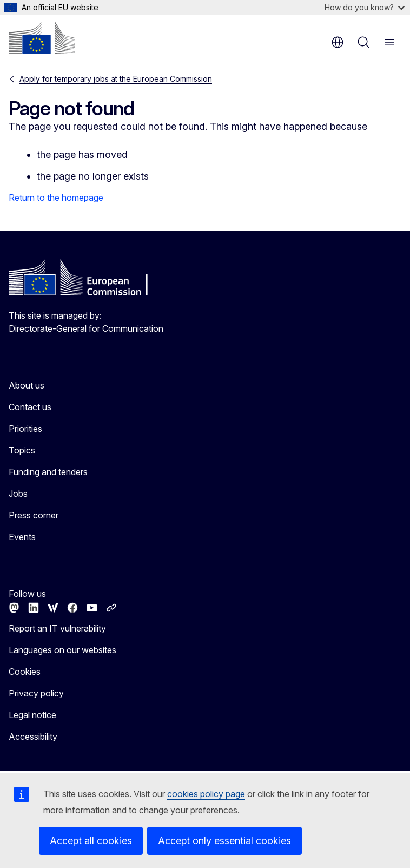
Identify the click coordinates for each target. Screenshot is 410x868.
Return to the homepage (56, 198)
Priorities (25, 429)
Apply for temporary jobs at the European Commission (116, 79)
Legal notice (32, 715)
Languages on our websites (62, 650)
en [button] (338, 42)
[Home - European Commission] (42, 38)
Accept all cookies (91, 841)
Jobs (18, 494)
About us (27, 385)
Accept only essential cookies (224, 841)
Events (22, 537)
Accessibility (33, 737)
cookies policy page (206, 794)
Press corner (34, 515)
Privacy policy (36, 693)
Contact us (30, 407)
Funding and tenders (48, 472)
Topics (22, 450)
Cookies (25, 672)
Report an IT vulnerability (57, 628)
